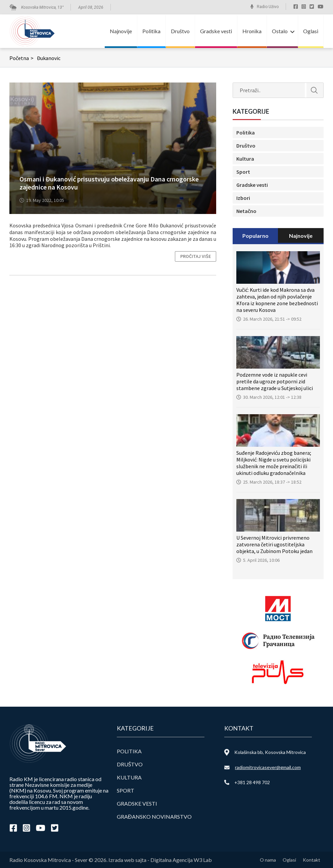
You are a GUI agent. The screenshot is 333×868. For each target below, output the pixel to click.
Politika (151, 31)
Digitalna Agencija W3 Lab (181, 860)
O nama (268, 860)
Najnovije (121, 31)
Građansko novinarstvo (154, 817)
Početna (22, 58)
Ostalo (280, 31)
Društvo (180, 31)
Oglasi (311, 31)
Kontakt (312, 860)
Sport (243, 172)
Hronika (252, 31)
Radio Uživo (268, 7)
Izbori (243, 198)
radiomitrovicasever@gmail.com (268, 767)
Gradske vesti (216, 31)
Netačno (246, 211)
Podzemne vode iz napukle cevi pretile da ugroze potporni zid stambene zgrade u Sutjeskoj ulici (275, 381)
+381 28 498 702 (252, 782)
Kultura (245, 159)
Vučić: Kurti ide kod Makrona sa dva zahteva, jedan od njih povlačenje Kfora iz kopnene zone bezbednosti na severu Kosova (277, 300)
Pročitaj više (196, 256)
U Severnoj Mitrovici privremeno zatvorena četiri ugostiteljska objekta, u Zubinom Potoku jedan (274, 544)
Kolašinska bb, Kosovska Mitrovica (270, 752)
